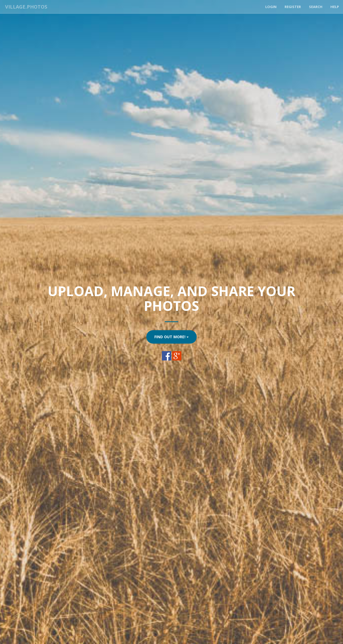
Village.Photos (25, 7)
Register (293, 7)
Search (316, 7)
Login (271, 7)
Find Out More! (171, 337)
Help (335, 7)
